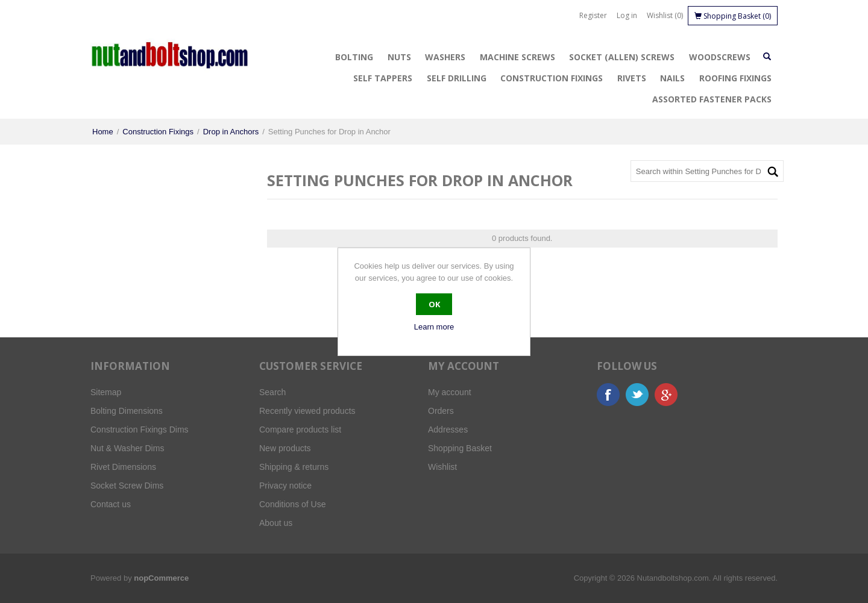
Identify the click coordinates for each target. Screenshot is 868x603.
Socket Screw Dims (127, 486)
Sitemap (106, 392)
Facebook (608, 395)
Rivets (632, 78)
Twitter (637, 395)
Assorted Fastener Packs (712, 99)
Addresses (448, 430)
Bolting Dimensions (127, 411)
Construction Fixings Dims (140, 430)
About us (276, 523)
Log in (627, 15)
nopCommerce (161, 578)
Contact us (111, 504)
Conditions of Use (293, 504)
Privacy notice (285, 486)
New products (285, 448)
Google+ (666, 395)
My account (450, 392)
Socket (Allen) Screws (622, 57)
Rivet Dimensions (123, 467)
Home (103, 132)
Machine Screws (517, 57)
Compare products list (300, 430)
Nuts (399, 57)
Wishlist (442, 467)
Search (272, 392)
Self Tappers (383, 78)
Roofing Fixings (735, 78)
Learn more (434, 327)
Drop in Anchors (231, 132)
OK (434, 304)
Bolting (354, 57)
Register (593, 15)
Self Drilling (457, 78)
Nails (672, 78)
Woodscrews (720, 57)
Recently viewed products (307, 411)
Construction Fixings (552, 78)
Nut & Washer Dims (127, 448)
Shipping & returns (294, 467)
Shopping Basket (460, 448)
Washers (445, 57)
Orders (441, 411)
